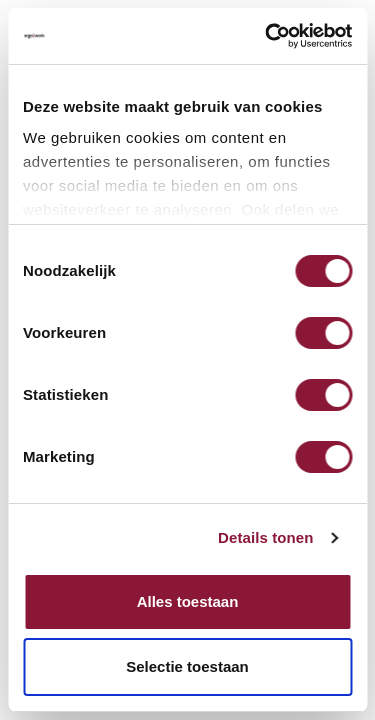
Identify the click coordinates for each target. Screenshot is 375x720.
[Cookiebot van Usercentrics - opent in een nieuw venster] (267, 36)
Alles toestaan (188, 601)
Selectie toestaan (187, 666)
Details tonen (265, 539)
